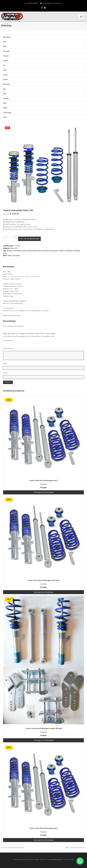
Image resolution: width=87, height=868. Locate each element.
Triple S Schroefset (14, 256)
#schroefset (45, 251)
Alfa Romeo (7, 37)
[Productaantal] (10, 237)
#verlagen (69, 251)
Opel (5, 94)
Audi (5, 42)
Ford (5, 70)
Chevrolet (6, 51)
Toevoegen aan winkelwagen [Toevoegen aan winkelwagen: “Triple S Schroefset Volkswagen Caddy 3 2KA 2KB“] (44, 740)
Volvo (5, 117)
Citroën (6, 61)
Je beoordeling (8, 348)
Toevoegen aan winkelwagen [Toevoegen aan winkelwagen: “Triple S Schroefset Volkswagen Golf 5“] (44, 492)
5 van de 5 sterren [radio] (11, 344)
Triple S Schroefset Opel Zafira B (13, 848)
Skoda (5, 108)
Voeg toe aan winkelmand (29, 239)
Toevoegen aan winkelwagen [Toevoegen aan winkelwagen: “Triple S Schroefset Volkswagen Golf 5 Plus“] (44, 592)
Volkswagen (7, 113)
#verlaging (76, 251)
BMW (5, 46)
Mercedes (7, 84)
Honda (5, 75)
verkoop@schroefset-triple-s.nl (53, 3)
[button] (80, 861)
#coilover (24, 251)
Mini (5, 89)
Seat (5, 103)
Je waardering (8, 340)
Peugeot (6, 98)
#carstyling (17, 251)
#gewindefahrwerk (34, 251)
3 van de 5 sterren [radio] (7, 344)
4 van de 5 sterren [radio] (9, 344)
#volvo (5, 253)
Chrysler (6, 56)
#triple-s (62, 251)
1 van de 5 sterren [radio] (4, 344)
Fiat (4, 65)
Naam (5, 364)
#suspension (54, 251)
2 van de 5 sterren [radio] (6, 344)
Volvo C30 (14, 248)
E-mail (6, 373)
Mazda (5, 80)
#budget (10, 251)
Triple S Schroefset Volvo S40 (75, 848)
